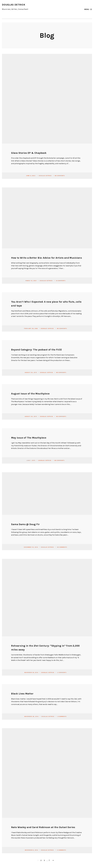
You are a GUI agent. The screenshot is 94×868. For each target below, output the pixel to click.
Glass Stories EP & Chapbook (29, 153)
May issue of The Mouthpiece (29, 438)
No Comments (60, 176)
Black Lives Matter (22, 694)
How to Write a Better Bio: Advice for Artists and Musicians (47, 258)
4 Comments (62, 716)
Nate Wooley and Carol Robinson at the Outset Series (43, 827)
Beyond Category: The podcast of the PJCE (36, 350)
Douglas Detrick (45, 176)
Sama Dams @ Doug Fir (25, 524)
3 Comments (62, 850)
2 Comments (62, 672)
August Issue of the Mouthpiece (30, 394)
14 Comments (61, 280)
